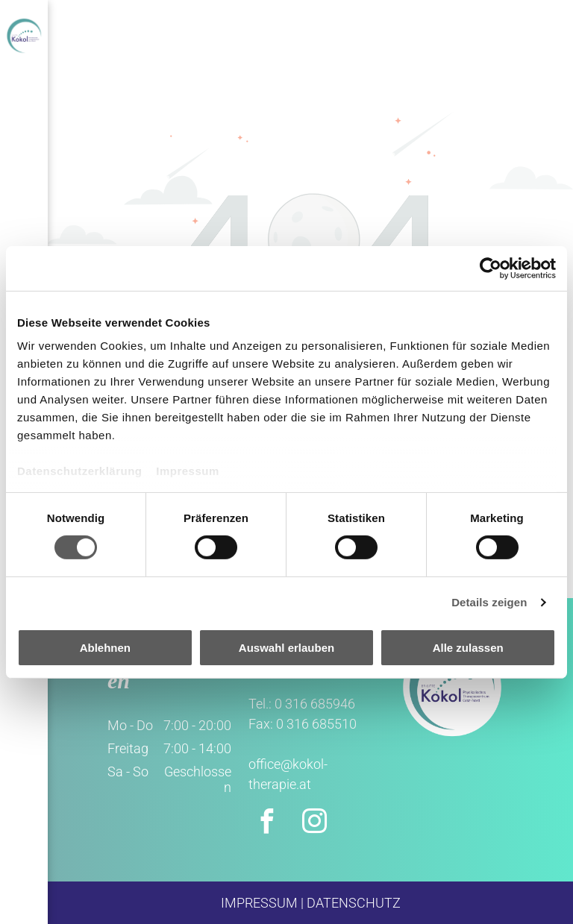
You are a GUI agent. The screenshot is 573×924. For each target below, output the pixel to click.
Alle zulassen (468, 648)
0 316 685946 (315, 704)
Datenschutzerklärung (80, 471)
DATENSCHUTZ (354, 903)
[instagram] (315, 824)
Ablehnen (105, 648)
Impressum (188, 471)
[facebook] (267, 824)
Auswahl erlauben (286, 648)
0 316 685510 (316, 724)
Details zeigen (489, 602)
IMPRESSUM (259, 903)
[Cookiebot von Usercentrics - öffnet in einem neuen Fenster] (491, 268)
